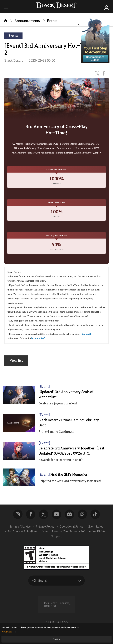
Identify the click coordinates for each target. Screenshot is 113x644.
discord (69, 517)
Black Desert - (56, 607)
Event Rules (96, 529)
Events (52, 21)
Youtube (56, 517)
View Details (7, 632)
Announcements (27, 21)
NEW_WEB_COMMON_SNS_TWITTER (44, 517)
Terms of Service (20, 529)
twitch (82, 517)
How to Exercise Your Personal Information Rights (74, 534)
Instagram (18, 517)
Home (6, 21)
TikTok (95, 517)
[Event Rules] (38, 338)
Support (56, 539)
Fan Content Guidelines (22, 534)
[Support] (86, 334)
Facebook (31, 517)
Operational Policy (71, 529)
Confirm (56, 639)
